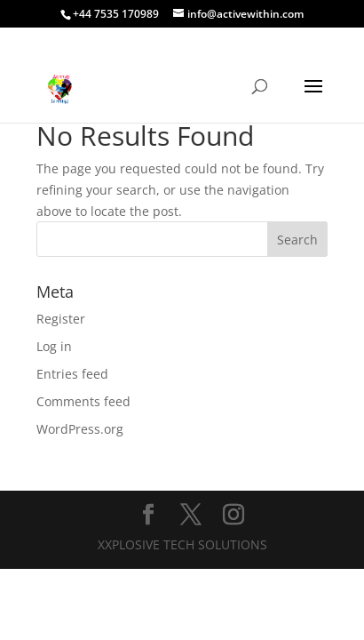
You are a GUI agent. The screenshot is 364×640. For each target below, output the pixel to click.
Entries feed (72, 374)
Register (61, 319)
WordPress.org (80, 429)
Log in (54, 346)
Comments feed (83, 401)
